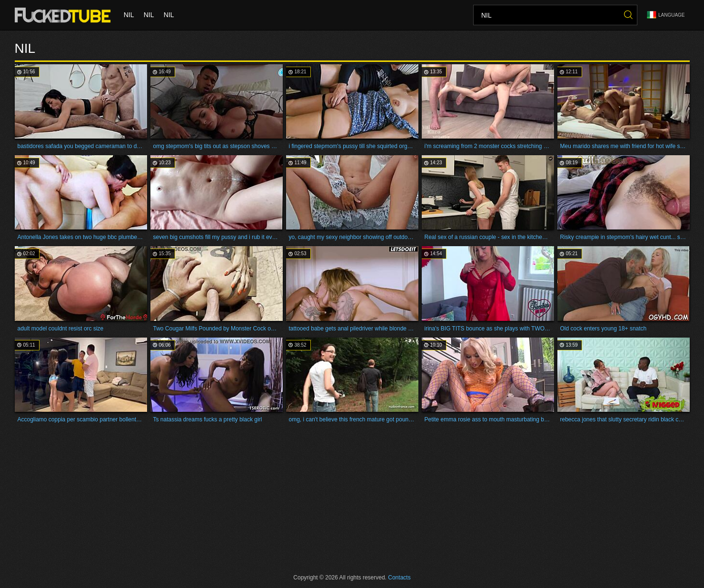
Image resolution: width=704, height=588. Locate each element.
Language (666, 15)
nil (129, 15)
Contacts (399, 578)
